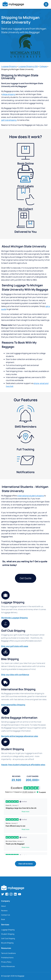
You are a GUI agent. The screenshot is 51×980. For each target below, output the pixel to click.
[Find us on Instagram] (11, 894)
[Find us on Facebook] (7, 894)
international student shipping (31, 496)
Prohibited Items (7, 958)
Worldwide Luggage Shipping (14, 618)
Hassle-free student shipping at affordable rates (23, 765)
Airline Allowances (8, 966)
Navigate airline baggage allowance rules (20, 736)
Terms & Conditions (8, 953)
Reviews (4, 911)
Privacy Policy (6, 962)
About (3, 906)
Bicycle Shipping (7, 943)
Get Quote (26, 578)
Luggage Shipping (9, 66)
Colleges (43, 66)
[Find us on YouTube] (20, 894)
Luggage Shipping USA (28, 66)
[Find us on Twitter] (3, 894)
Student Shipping (8, 934)
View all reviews (25, 864)
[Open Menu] (46, 4)
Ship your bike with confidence (15, 675)
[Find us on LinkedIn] (15, 894)
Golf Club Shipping (8, 938)
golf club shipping (9, 120)
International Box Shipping (13, 705)
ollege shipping (9, 94)
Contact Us (6, 915)
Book (3, 919)
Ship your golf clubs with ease (15, 646)
